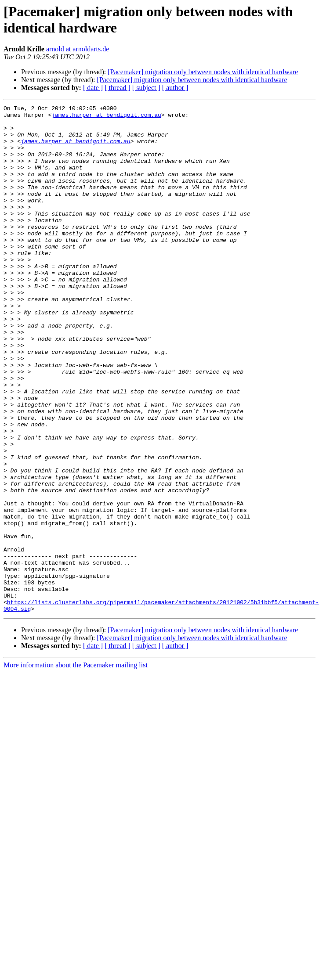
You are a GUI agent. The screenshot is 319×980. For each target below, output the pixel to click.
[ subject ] (146, 88)
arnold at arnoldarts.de (78, 49)
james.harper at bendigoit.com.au (106, 117)
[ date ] (93, 88)
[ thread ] (118, 88)
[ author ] (175, 88)
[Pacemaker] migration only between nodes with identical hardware (203, 72)
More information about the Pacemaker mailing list (76, 766)
